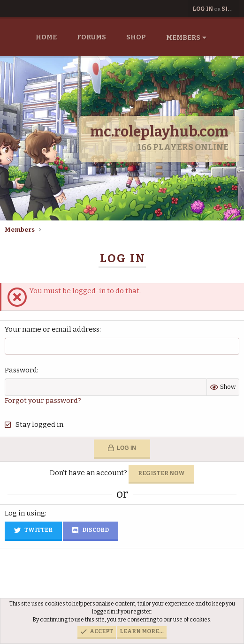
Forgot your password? (43, 401)
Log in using (25, 513)
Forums (91, 37)
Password (21, 370)
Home (46, 37)
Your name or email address (52, 329)
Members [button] (183, 38)
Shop (136, 37)
